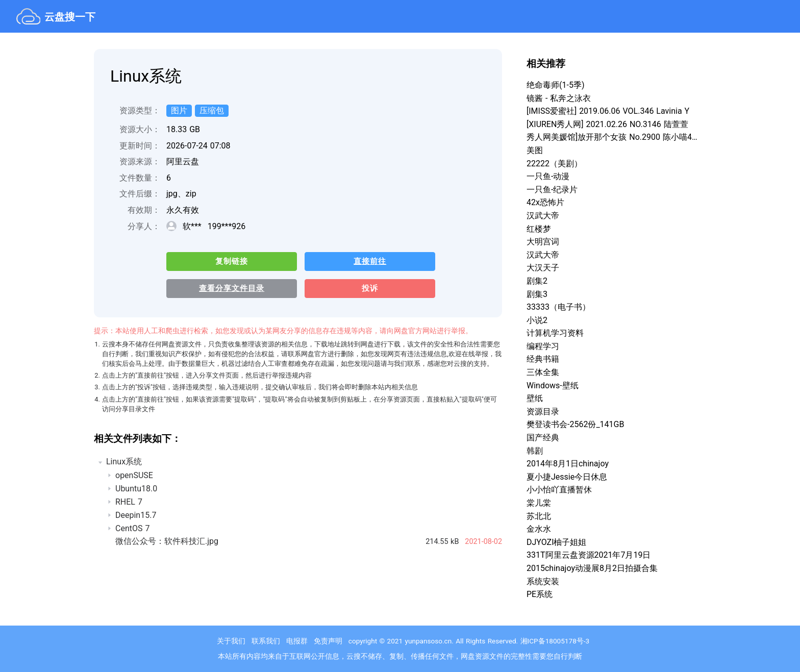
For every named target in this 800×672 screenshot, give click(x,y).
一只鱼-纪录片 (552, 190)
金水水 (539, 529)
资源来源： (140, 161)
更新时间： (140, 146)
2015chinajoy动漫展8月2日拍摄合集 (592, 568)
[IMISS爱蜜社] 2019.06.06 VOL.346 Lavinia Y (608, 111)
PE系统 (540, 594)
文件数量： (140, 178)
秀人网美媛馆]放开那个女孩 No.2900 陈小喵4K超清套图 (612, 137)
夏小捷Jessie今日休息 (567, 477)
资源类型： (140, 110)
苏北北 (539, 516)
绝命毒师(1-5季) (555, 85)
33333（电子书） (558, 307)
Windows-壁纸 (553, 385)
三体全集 (543, 372)
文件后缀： (140, 194)
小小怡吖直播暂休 (559, 490)
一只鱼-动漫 (548, 176)
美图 (535, 150)
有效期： (144, 210)
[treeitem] (298, 503)
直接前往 (365, 262)
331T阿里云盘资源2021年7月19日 (589, 555)
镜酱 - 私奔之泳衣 (559, 98)
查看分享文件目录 (230, 289)
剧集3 (537, 294)
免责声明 (328, 641)
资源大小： (140, 129)
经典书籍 (543, 359)
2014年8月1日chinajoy (568, 464)
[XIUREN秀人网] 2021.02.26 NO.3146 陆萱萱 (607, 124)
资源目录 (543, 412)
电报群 (297, 641)
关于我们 (231, 641)
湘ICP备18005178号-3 (555, 641)
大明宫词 (543, 242)
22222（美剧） (554, 164)
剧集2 (537, 281)
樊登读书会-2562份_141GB (575, 424)
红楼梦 (539, 229)
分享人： (144, 226)
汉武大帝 (543, 216)
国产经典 (543, 438)
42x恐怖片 (545, 202)
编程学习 (543, 346)
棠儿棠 (539, 503)
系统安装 (543, 581)
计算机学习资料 (555, 333)
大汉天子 (543, 268)
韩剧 (535, 451)
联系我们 (266, 641)
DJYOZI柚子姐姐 (556, 542)
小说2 (537, 320)
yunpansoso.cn (429, 641)
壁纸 (535, 398)
